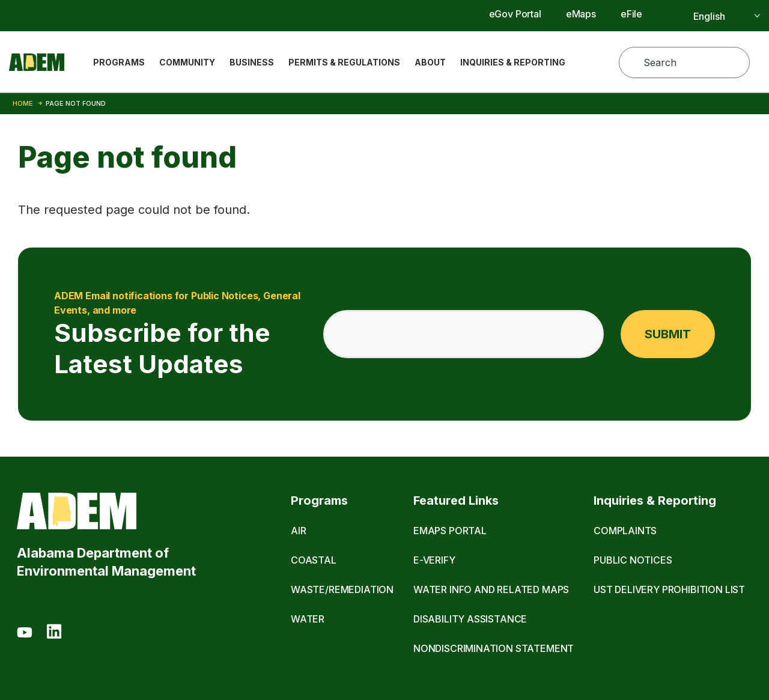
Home (23, 103)
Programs (119, 62)
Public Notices (633, 560)
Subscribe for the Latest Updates (181, 334)
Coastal (314, 560)
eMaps (581, 14)
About (430, 62)
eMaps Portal (450, 531)
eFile (631, 14)
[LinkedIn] (54, 633)
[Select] (713, 16)
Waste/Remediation (342, 589)
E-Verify (434, 560)
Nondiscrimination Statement (494, 648)
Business (252, 62)
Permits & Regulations (344, 62)
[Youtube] (25, 633)
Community (187, 62)
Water (308, 619)
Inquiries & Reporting (513, 62)
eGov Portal (515, 14)
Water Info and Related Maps (491, 589)
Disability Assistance (470, 619)
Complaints (625, 531)
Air (298, 531)
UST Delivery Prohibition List (669, 589)
